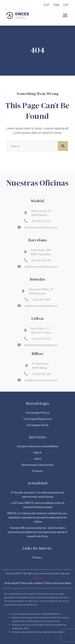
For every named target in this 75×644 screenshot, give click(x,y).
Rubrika (38, 578)
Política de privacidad (57, 583)
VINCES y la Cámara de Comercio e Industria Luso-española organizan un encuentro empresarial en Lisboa (38, 517)
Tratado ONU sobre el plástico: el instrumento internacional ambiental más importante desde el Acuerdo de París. (37, 532)
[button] (65, 15)
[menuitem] (46, 5)
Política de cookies (31, 583)
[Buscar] (63, 146)
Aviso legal (11, 583)
